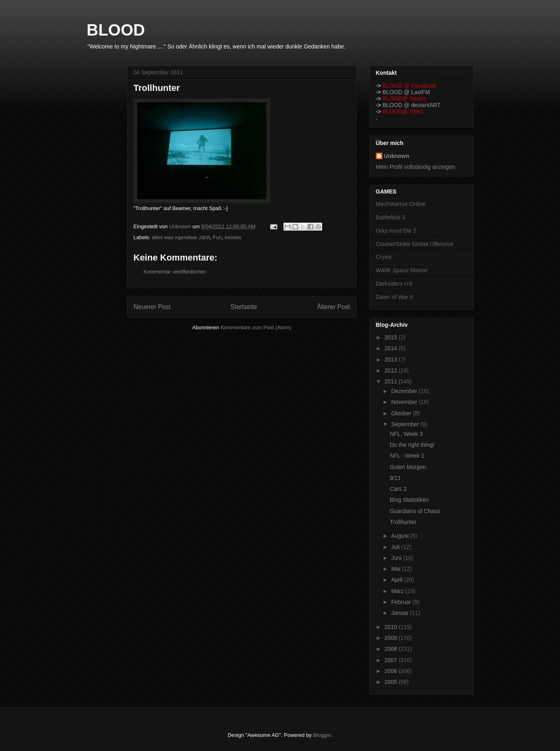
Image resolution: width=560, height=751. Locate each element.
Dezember (405, 391)
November (405, 402)
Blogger (322, 735)
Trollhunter (403, 522)
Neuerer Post (152, 307)
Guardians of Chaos (415, 511)
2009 (391, 638)
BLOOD (116, 30)
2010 (391, 627)
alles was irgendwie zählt (181, 237)
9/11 (395, 478)
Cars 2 (398, 489)
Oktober (402, 413)
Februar (402, 602)
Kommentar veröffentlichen (175, 272)
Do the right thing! (412, 445)
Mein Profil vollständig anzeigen (416, 167)
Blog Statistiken (409, 500)
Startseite (244, 307)
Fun (217, 237)
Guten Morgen (408, 467)
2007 (391, 660)
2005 (391, 682)
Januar (401, 613)
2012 (391, 370)
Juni (397, 558)
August (401, 536)
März (398, 591)
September (406, 424)
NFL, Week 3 (406, 434)
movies (233, 237)
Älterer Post (333, 307)
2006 (391, 671)
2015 (391, 337)
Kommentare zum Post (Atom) (256, 327)
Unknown (397, 156)
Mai (396, 569)
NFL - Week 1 (407, 456)
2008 (391, 649)
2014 (391, 348)
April (398, 580)
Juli (396, 547)
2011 (391, 381)
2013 (391, 360)
